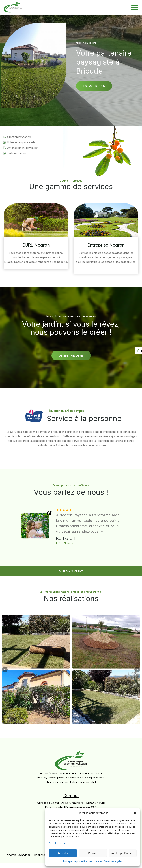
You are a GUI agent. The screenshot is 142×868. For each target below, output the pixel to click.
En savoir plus (94, 86)
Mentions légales (113, 861)
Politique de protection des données (83, 861)
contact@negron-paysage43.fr (76, 807)
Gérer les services (59, 843)
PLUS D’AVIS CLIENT (71, 571)
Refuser (93, 853)
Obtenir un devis (71, 356)
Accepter (63, 853)
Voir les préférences (123, 853)
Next (137, 670)
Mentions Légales (45, 855)
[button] (135, 813)
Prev (5, 670)
